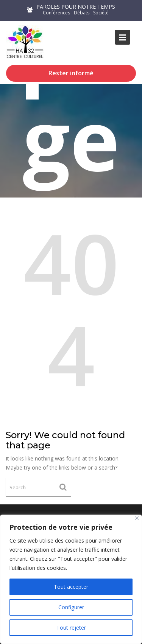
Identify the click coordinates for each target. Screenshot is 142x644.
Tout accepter (71, 587)
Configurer (71, 607)
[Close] (137, 518)
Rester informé (71, 73)
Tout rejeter (71, 628)
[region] (71, 579)
